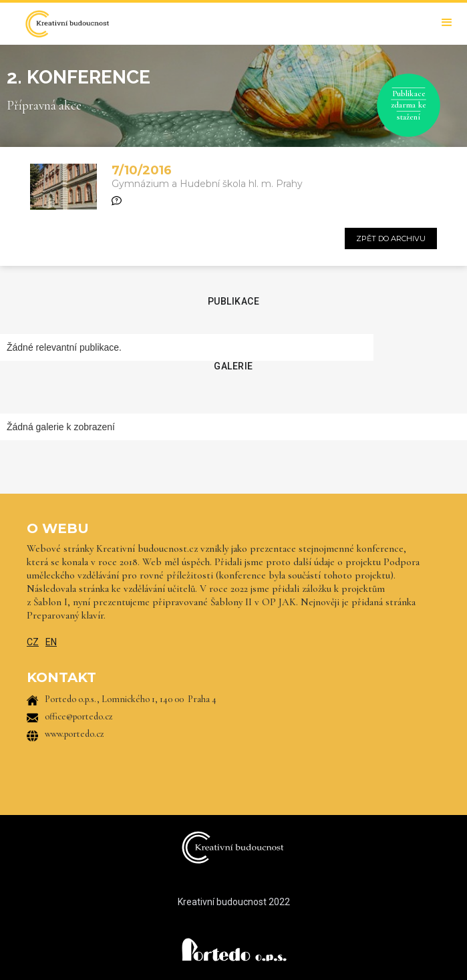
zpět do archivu (391, 238)
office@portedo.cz (79, 716)
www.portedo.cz (74, 734)
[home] (63, 24)
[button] (447, 23)
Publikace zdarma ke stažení (409, 105)
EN (51, 642)
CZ (33, 642)
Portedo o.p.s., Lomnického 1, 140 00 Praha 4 (131, 699)
